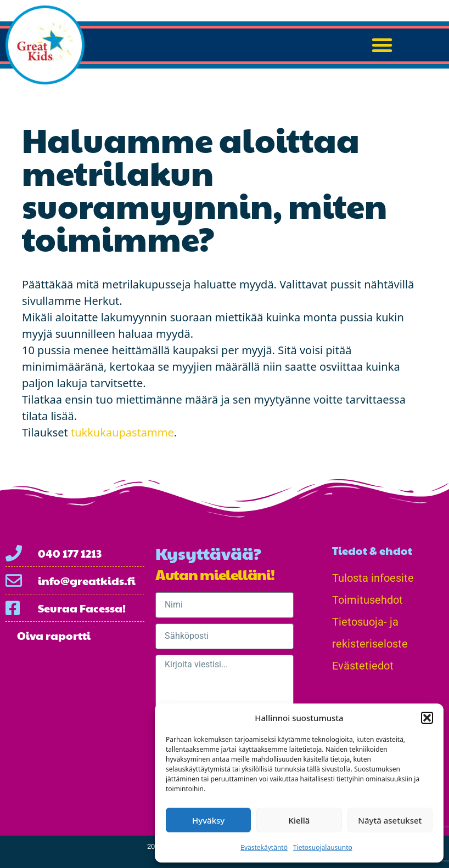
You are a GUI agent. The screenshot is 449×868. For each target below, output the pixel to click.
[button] (427, 718)
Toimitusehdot (367, 600)
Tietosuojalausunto (323, 847)
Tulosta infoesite (373, 578)
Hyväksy (208, 820)
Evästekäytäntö (264, 847)
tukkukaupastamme (121, 432)
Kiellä (299, 820)
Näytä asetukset (390, 820)
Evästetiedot (363, 666)
